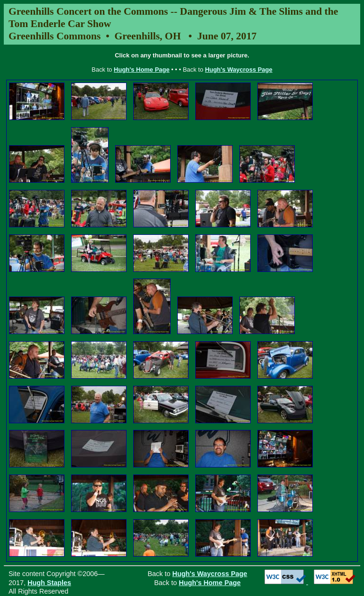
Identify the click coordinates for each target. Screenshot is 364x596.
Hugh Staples (49, 583)
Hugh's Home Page (142, 70)
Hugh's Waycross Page (238, 70)
